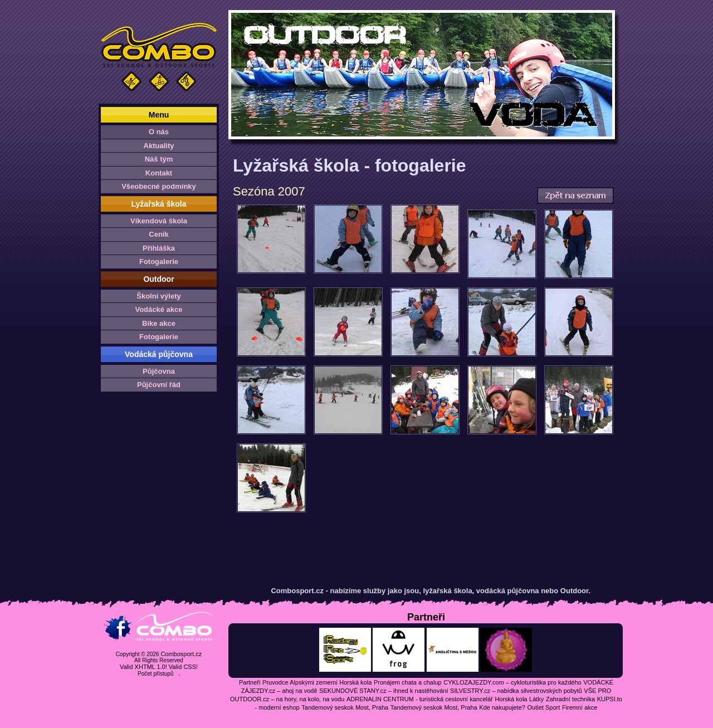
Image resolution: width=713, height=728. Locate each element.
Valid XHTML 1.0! (143, 667)
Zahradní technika (570, 699)
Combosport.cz (181, 654)
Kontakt (159, 173)
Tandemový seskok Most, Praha (345, 707)
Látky (536, 699)
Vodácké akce (158, 309)
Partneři (250, 682)
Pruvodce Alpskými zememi (300, 682)
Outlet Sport (544, 707)
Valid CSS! (183, 667)
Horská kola (355, 682)
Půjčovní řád (159, 385)
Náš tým (159, 159)
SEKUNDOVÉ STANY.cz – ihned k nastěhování (384, 691)
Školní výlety (158, 296)
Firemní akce (580, 707)
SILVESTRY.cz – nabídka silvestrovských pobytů (516, 691)
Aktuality (159, 146)
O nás (159, 132)
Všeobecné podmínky (159, 186)
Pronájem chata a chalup (408, 682)
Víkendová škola (159, 221)
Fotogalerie (159, 262)
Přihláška (159, 248)
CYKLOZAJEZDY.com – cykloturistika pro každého (512, 682)
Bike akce (159, 323)
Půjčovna (159, 371)
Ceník (158, 234)
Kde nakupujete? (502, 707)
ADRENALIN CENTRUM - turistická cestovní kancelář (420, 699)
